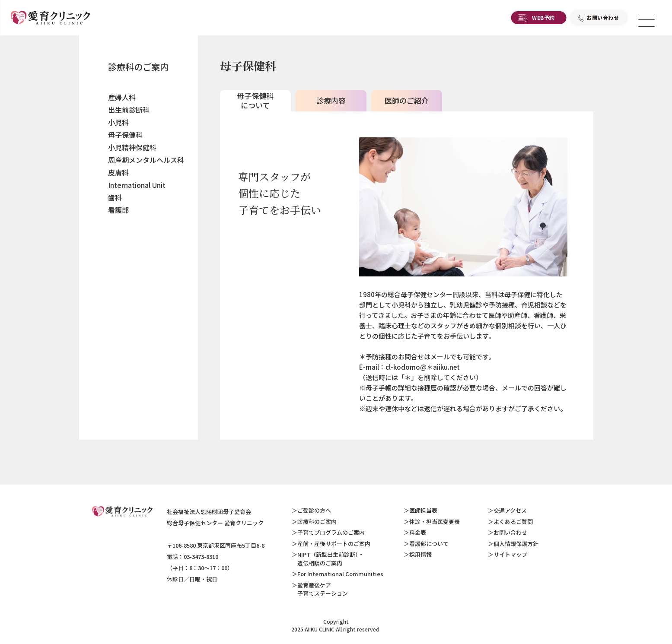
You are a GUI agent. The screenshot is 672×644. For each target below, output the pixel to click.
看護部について (429, 544)
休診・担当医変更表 (435, 522)
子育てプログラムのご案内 (331, 532)
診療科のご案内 (138, 67)
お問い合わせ (603, 20)
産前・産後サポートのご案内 (334, 544)
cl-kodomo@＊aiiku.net (423, 367)
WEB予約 (543, 20)
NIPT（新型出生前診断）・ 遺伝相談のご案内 (328, 559)
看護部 (118, 210)
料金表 (418, 532)
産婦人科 (122, 97)
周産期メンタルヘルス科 (146, 160)
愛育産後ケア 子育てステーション (320, 589)
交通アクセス (510, 510)
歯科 (115, 197)
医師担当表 (423, 510)
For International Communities (340, 574)
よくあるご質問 (513, 522)
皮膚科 (118, 172)
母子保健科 (125, 135)
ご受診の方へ (314, 510)
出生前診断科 (129, 110)
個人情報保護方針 (516, 544)
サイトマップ (510, 554)
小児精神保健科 (132, 147)
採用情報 (420, 554)
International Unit (137, 185)
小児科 (118, 122)
